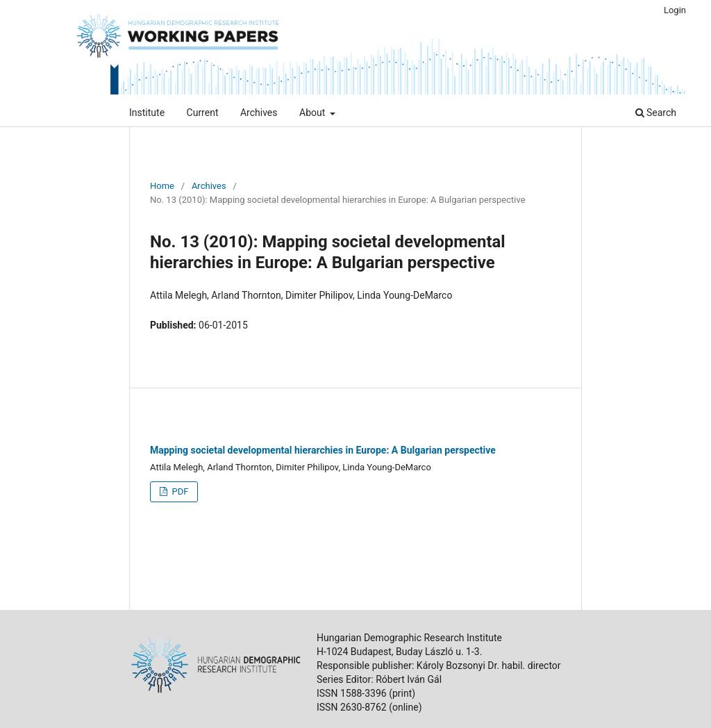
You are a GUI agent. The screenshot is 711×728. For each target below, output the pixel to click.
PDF (179, 491)
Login (675, 10)
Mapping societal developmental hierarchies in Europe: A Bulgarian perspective (323, 450)
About (313, 113)
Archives (259, 113)
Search (656, 113)
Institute (147, 113)
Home (162, 186)
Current (203, 113)
